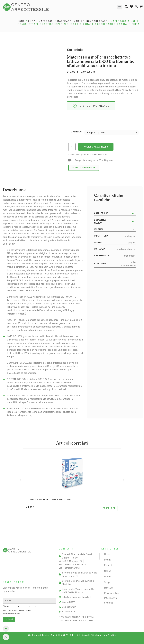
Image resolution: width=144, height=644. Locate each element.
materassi (46, 21)
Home (21, 21)
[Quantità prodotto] (72, 147)
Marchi (108, 577)
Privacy (9, 610)
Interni (108, 560)
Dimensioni (76, 132)
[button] (120, 7)
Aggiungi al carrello (96, 147)
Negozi (108, 571)
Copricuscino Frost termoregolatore (49, 500)
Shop (32, 21)
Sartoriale (75, 50)
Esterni (108, 565)
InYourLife (111, 635)
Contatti (109, 588)
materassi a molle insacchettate (82, 21)
